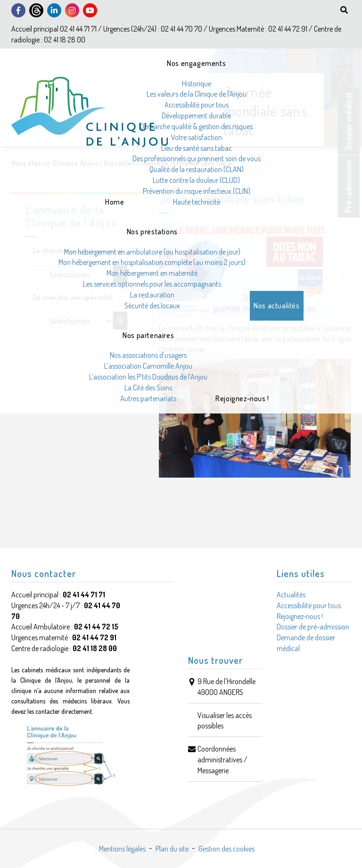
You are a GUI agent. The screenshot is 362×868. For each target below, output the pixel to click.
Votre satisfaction (197, 137)
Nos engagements (196, 63)
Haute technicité (197, 202)
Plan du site (172, 849)
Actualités (291, 595)
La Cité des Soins (148, 388)
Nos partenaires (148, 335)
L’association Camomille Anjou (148, 366)
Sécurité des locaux (152, 306)
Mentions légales (122, 849)
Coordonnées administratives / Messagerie (222, 760)
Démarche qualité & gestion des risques (196, 126)
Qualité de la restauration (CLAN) (197, 169)
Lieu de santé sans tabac (197, 148)
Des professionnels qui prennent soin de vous (197, 158)
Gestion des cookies (226, 849)
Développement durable (196, 116)
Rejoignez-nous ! (242, 398)
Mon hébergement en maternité (152, 273)
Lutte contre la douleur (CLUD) (196, 180)
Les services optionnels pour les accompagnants (152, 284)
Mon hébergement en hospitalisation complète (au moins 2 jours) (152, 262)
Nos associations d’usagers (148, 355)
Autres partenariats (148, 398)
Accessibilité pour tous (197, 105)
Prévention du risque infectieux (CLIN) (197, 191)
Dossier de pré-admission (313, 627)
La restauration (152, 295)
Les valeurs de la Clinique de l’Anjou (197, 94)
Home (115, 202)
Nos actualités (276, 306)
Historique (197, 83)
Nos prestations (152, 231)
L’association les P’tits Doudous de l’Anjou (148, 377)
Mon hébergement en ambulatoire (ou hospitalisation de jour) (152, 252)
